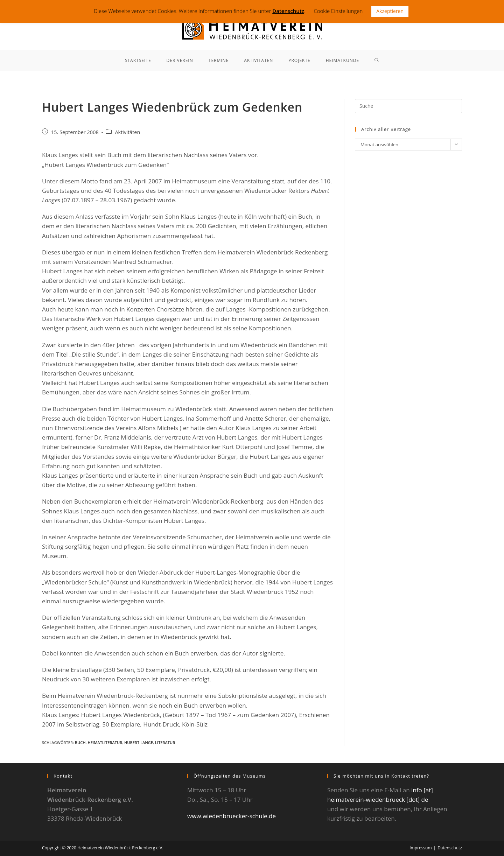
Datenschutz (450, 848)
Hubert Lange (139, 742)
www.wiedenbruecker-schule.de (232, 816)
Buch (80, 742)
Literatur (165, 742)
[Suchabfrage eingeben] (408, 106)
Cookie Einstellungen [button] (338, 11)
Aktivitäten (127, 132)
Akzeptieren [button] (390, 11)
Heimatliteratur (105, 742)
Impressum (421, 848)
